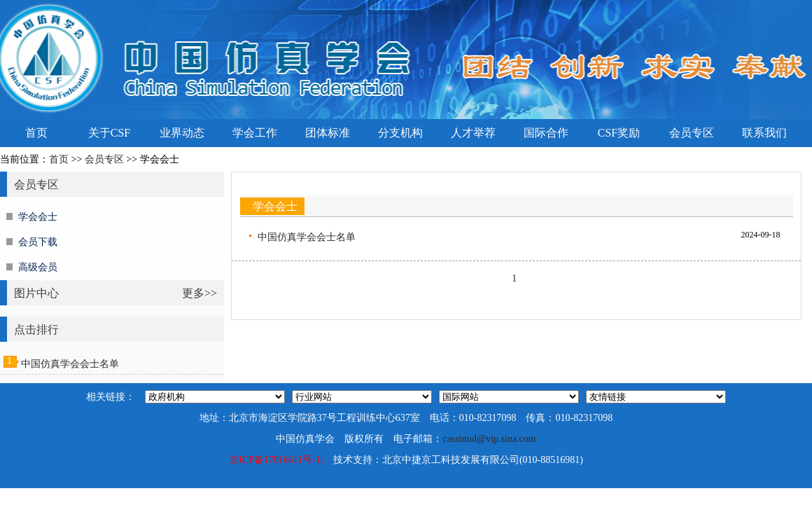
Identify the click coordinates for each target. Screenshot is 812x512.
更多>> (199, 293)
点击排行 (36, 330)
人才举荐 (473, 133)
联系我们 (764, 133)
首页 (36, 133)
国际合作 (546, 133)
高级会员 (38, 267)
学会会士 (38, 217)
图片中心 (36, 293)
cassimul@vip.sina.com (489, 439)
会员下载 (38, 242)
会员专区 (692, 133)
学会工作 (255, 133)
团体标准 (328, 133)
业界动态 (182, 133)
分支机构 (400, 133)
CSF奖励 (619, 133)
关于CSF (109, 133)
